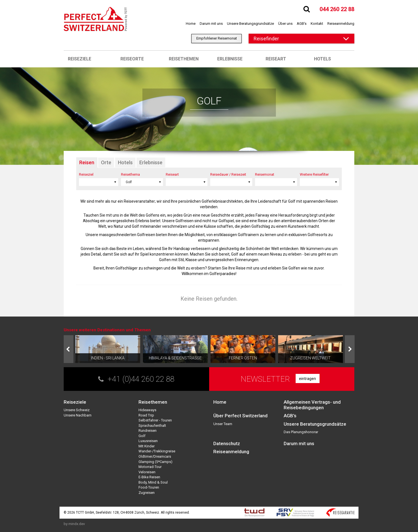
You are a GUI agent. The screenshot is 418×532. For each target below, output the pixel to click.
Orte (106, 162)
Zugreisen (147, 493)
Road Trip (146, 415)
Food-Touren (149, 487)
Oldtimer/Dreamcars (155, 456)
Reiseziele (80, 59)
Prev (69, 349)
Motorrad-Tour (150, 467)
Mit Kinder (147, 446)
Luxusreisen (148, 441)
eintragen (307, 379)
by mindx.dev (74, 524)
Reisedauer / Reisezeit (228, 174)
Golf (142, 436)
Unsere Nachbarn (78, 415)
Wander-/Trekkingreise (157, 451)
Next (350, 349)
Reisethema (130, 174)
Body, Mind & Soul (153, 482)
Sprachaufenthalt (152, 426)
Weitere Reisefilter (314, 174)
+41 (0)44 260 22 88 (141, 379)
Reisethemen (184, 59)
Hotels (322, 59)
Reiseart (276, 59)
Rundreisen (148, 431)
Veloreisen (147, 472)
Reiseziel (86, 174)
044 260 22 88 (337, 9)
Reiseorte (132, 59)
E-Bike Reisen (149, 477)
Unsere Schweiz (77, 410)
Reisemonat (265, 174)
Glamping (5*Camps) (155, 462)
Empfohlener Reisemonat (217, 38)
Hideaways (147, 410)
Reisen (87, 162)
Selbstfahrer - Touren (155, 420)
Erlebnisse (230, 59)
